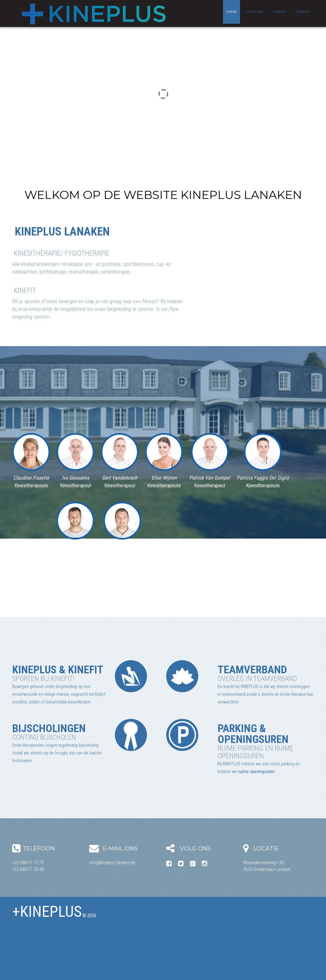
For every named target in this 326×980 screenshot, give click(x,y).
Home (232, 12)
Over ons (255, 12)
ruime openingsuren (257, 771)
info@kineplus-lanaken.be (112, 863)
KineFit (280, 12)
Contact (303, 12)
